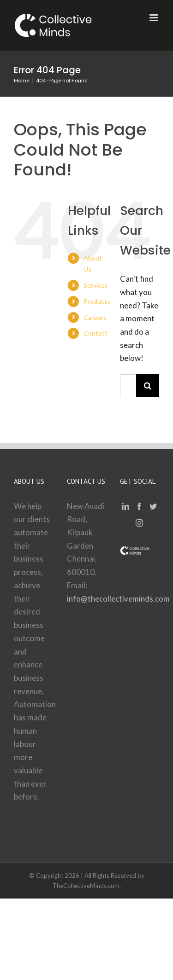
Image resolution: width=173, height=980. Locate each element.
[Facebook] (139, 506)
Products (97, 301)
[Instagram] (139, 523)
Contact (95, 333)
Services (96, 285)
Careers (95, 317)
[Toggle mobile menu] (154, 18)
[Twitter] (153, 506)
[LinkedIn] (125, 506)
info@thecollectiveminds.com (118, 599)
